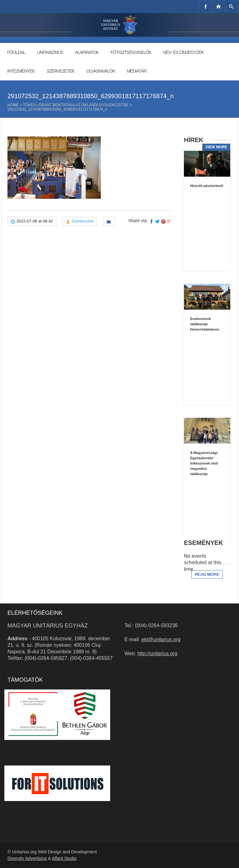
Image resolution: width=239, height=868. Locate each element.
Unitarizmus (50, 52)
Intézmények (21, 71)
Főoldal (16, 52)
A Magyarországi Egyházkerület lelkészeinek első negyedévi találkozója (204, 463)
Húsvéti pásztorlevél (207, 186)
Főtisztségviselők (131, 52)
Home (13, 105)
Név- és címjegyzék (183, 52)
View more (216, 147)
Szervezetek (60, 71)
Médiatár (136, 71)
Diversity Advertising (27, 858)
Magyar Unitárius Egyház (48, 626)
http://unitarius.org (157, 653)
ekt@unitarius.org (161, 639)
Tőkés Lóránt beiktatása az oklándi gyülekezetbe (76, 105)
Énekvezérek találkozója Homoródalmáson (205, 324)
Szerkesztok (83, 221)
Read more (207, 574)
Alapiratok (87, 52)
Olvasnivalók (101, 71)
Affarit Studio (64, 858)
